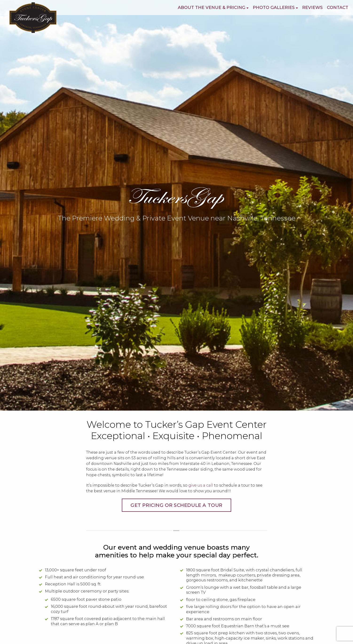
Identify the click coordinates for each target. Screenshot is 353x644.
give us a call (201, 485)
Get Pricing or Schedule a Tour (176, 505)
